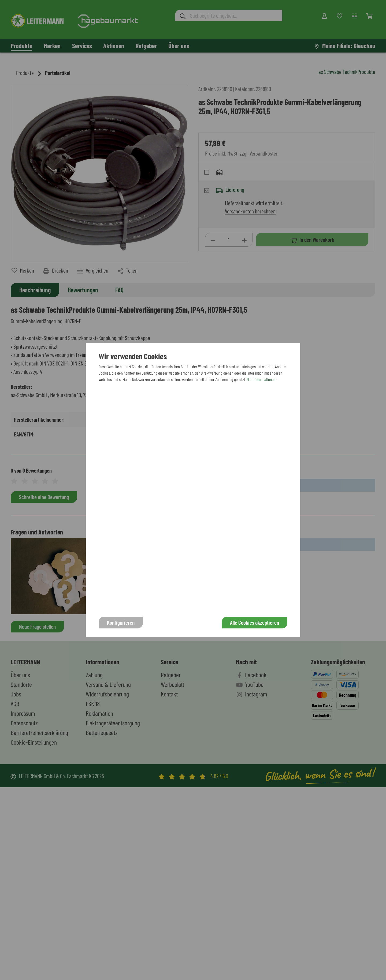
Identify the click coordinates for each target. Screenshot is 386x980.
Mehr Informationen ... (263, 379)
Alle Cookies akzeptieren (255, 622)
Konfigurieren (121, 622)
